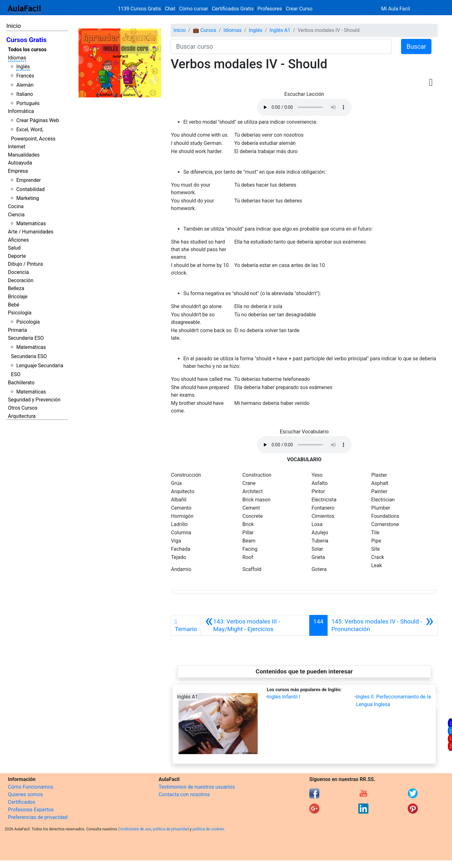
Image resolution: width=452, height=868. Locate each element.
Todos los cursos (27, 50)
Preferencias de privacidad (38, 817)
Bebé (14, 305)
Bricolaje (18, 297)
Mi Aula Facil (395, 9)
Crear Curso (299, 9)
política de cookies (208, 829)
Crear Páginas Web (38, 120)
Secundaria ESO (26, 338)
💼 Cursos (204, 30)
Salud (14, 248)
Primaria (17, 330)
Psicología (20, 313)
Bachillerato (21, 383)
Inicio (14, 26)
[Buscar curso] (281, 46)
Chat (170, 9)
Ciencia (16, 215)
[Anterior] (255, 625)
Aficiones (18, 240)
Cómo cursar (194, 9)
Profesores (270, 9)
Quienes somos (25, 794)
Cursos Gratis (26, 40)
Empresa (18, 171)
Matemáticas (31, 223)
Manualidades (24, 155)
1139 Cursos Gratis (140, 9)
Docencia (18, 272)
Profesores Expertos (31, 810)
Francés (25, 76)
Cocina (16, 206)
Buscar (416, 46)
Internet (17, 147)
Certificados (22, 802)
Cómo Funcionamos (31, 787)
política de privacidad (171, 829)
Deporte (17, 256)
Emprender (28, 180)
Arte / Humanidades (31, 232)
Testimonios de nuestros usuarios (197, 787)
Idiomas (17, 58)
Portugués (28, 103)
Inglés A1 (280, 30)
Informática (21, 111)
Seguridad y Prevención (34, 400)
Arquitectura (22, 416)
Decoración (21, 280)
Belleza (16, 288)
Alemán (25, 85)
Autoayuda (20, 163)
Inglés (23, 67)
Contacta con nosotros (184, 794)
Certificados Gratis (233, 9)
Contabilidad (30, 189)
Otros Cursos (23, 408)
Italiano (25, 94)
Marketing (27, 198)
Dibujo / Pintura (25, 264)
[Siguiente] (383, 625)
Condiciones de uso (135, 829)
